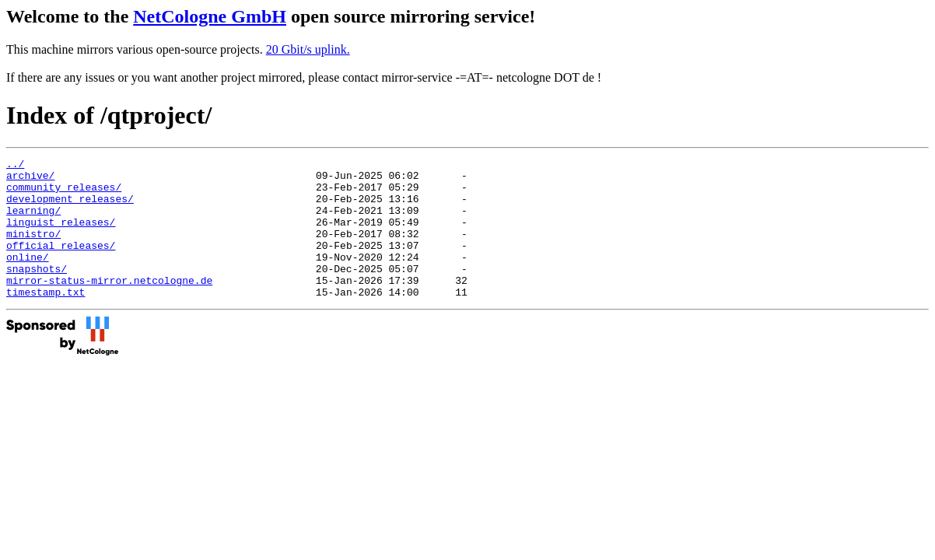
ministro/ (33, 250)
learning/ (33, 222)
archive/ (30, 180)
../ (15, 166)
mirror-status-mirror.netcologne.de (109, 306)
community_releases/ (64, 194)
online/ (28, 278)
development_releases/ (70, 208)
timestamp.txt (46, 320)
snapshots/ (37, 292)
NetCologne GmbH (210, 16)
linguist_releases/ (61, 236)
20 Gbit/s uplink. (308, 49)
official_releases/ (61, 264)
